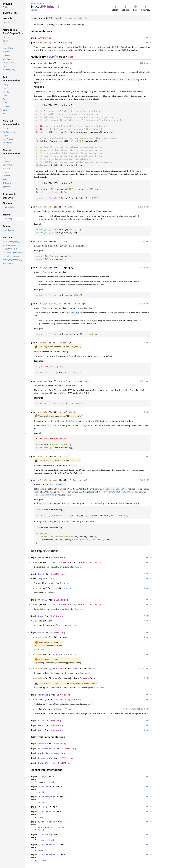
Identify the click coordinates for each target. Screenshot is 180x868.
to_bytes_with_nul (51, 304)
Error (98, 562)
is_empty (45, 241)
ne (36, 709)
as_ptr (44, 63)
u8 (67, 268)
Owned (44, 495)
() (91, 562)
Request (84, 678)
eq (36, 699)
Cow (74, 480)
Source (34, 10)
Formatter (64, 562)
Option (59, 654)
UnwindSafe (44, 763)
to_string (46, 42)
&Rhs (59, 709)
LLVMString (44, 38)
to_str (44, 381)
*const (66, 63)
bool (66, 241)
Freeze (42, 744)
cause (38, 654)
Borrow (46, 787)
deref (38, 588)
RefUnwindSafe (46, 748)
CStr (70, 57)
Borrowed (114, 489)
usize (71, 207)
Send (40, 725)
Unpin (41, 753)
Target (41, 579)
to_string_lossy (49, 480)
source (39, 668)
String (69, 42)
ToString (47, 834)
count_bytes (47, 207)
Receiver (51, 822)
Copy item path (59, 6)
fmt (37, 562)
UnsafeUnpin (45, 758)
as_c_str (45, 456)
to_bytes (45, 268)
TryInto (51, 855)
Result (65, 381)
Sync (40, 730)
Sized (51, 782)
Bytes (63, 343)
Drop (40, 616)
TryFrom (51, 845)
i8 (71, 63)
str (73, 381)
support (42, 3)
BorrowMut (48, 797)
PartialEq (44, 695)
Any (44, 776)
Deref (52, 57)
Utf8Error (83, 381)
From (44, 807)
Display (73, 412)
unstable (138, 709)
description (42, 637)
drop (37, 621)
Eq (39, 721)
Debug (41, 558)
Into (48, 812)
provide (39, 678)
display (44, 412)
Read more (80, 567)
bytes (43, 343)
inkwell (34, 3)
